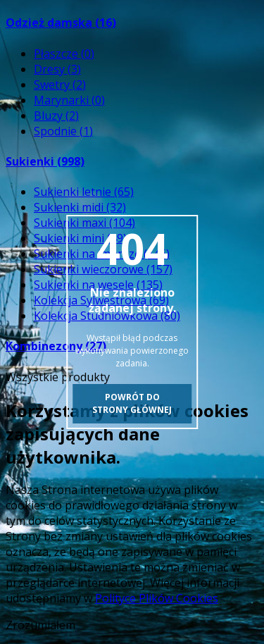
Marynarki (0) (69, 100)
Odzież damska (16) (61, 23)
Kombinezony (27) (56, 346)
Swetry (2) (60, 85)
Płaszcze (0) (64, 54)
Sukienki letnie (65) (84, 192)
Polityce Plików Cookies (157, 598)
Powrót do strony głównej (132, 403)
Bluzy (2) (56, 116)
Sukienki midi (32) (80, 207)
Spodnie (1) (63, 131)
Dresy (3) (57, 69)
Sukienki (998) (45, 161)
